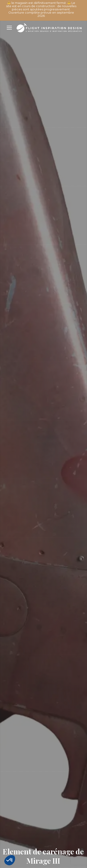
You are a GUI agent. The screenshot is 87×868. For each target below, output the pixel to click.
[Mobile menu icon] (9, 28)
